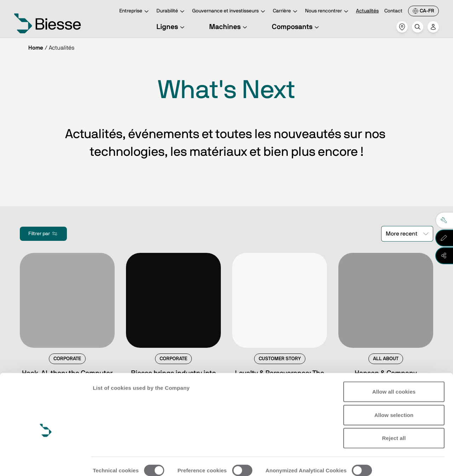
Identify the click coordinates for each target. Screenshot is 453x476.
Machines (229, 27)
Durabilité (171, 12)
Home (36, 48)
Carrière (286, 12)
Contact (393, 11)
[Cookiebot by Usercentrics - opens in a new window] (46, 462)
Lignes (171, 27)
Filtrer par (43, 234)
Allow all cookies (394, 359)
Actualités (367, 11)
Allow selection (394, 382)
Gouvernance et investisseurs (230, 12)
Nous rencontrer (328, 12)
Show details (109, 462)
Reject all (394, 405)
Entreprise (135, 12)
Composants (296, 27)
